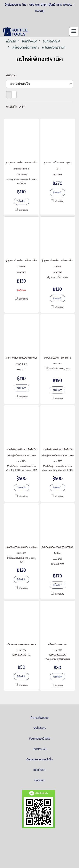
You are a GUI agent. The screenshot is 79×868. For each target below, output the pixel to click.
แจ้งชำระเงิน (40, 749)
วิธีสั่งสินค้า (39, 728)
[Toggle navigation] (74, 31)
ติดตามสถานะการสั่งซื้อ (39, 759)
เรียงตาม (13, 75)
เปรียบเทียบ (23, 210)
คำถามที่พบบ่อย (40, 718)
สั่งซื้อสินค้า (22, 201)
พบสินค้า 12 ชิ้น (16, 107)
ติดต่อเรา (39, 780)
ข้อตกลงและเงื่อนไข (40, 739)
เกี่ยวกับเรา (39, 770)
